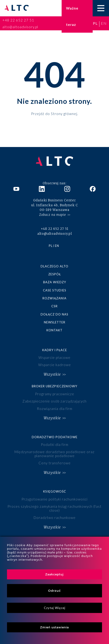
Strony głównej (64, 113)
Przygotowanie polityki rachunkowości (54, 499)
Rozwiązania (54, 298)
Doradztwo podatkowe (55, 437)
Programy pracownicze (55, 394)
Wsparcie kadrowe (55, 365)
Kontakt (54, 330)
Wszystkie (52, 374)
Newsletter (55, 322)
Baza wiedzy (55, 282)
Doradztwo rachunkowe (55, 518)
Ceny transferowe (55, 463)
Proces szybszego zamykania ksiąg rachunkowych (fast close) (54, 508)
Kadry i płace (55, 350)
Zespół (55, 274)
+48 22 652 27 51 (18, 20)
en (104, 23)
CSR (54, 306)
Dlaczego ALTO (54, 266)
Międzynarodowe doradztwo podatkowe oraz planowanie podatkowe (54, 454)
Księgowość (55, 491)
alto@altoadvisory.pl (20, 27)
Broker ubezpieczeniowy (54, 386)
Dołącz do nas (54, 314)
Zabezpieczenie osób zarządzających (54, 401)
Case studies (55, 290)
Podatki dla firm (55, 444)
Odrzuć (54, 591)
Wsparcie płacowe (54, 357)
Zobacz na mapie (53, 215)
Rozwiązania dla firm (55, 409)
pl (95, 23)
